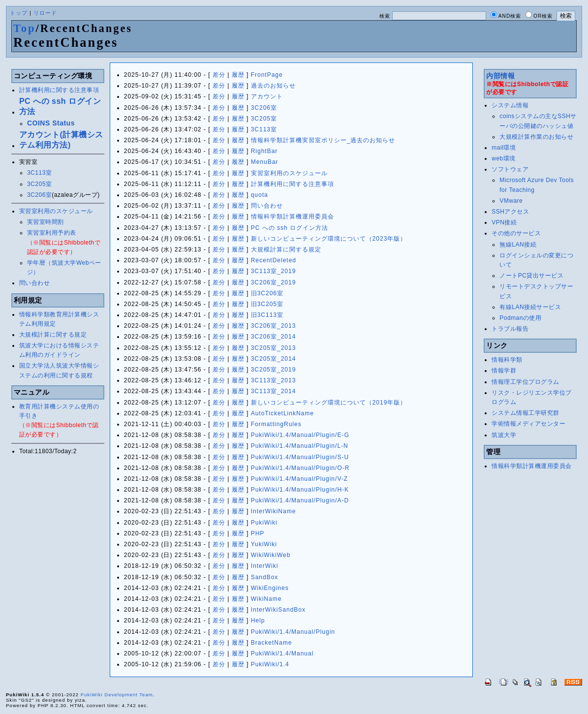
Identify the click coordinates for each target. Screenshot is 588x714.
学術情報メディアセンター (528, 424)
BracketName (272, 643)
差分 (219, 75)
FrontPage (267, 75)
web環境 (504, 158)
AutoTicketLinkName (282, 413)
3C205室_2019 (274, 370)
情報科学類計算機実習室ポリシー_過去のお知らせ (323, 140)
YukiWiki (264, 544)
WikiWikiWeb (271, 555)
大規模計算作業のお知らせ (536, 137)
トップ (19, 13)
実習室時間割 (46, 222)
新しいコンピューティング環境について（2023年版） (329, 239)
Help (258, 621)
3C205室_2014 (274, 359)
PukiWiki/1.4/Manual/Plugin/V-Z (299, 479)
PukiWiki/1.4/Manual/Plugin (293, 632)
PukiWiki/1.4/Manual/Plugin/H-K (300, 490)
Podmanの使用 (520, 318)
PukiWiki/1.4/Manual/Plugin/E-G (300, 435)
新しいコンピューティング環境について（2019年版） (329, 403)
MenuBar (265, 162)
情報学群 (504, 371)
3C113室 (39, 173)
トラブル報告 (510, 329)
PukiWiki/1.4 (270, 664)
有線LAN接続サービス (530, 307)
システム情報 (510, 105)
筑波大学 (504, 435)
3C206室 (39, 195)
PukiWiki (264, 523)
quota (260, 195)
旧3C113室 (267, 315)
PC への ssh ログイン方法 (290, 228)
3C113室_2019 (274, 271)
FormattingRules (276, 424)
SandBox (265, 577)
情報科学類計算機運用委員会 (293, 217)
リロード (45, 13)
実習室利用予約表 (52, 233)
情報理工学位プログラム (526, 382)
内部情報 (500, 76)
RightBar (264, 151)
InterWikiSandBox (278, 610)
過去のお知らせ (273, 86)
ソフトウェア (510, 169)
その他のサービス (516, 233)
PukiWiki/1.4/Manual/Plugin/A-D (300, 500)
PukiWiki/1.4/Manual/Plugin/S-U (300, 457)
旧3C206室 (267, 293)
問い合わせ (35, 283)
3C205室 (39, 184)
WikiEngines (270, 588)
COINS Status (51, 123)
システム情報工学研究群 (526, 413)
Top (25, 28)
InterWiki (265, 566)
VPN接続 (504, 222)
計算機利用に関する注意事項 (59, 90)
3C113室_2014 (274, 391)
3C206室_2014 (274, 337)
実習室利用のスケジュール (56, 211)
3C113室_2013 (274, 380)
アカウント (267, 96)
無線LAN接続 (518, 245)
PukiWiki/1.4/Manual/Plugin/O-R (300, 468)
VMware (511, 201)
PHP (258, 533)
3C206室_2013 (274, 326)
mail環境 (504, 148)
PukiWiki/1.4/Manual (282, 653)
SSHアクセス (510, 212)
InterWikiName (274, 511)
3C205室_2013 (274, 348)
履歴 (238, 75)
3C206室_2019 (274, 282)
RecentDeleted (274, 260)
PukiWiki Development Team (117, 695)
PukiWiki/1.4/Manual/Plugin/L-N (300, 446)
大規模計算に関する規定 (53, 335)
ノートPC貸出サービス (531, 276)
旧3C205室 (267, 304)
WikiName (266, 599)
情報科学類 (507, 360)
